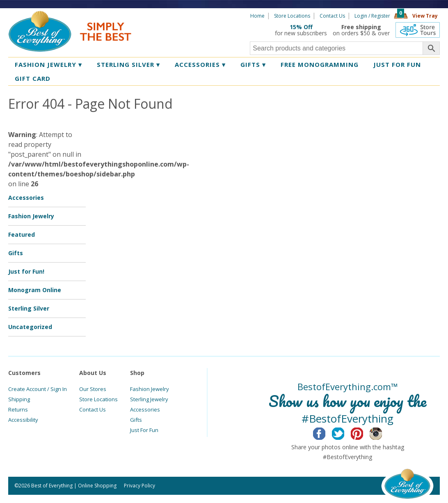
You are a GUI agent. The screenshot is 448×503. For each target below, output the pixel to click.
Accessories (200, 64)
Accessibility (23, 420)
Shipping (19, 399)
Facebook (326, 432)
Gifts (253, 64)
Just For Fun (144, 430)
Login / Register (372, 16)
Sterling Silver (128, 64)
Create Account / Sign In (38, 389)
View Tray (425, 16)
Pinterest (363, 432)
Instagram (382, 432)
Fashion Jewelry (48, 64)
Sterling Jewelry (149, 399)
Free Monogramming (320, 64)
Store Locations (292, 16)
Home (257, 16)
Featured (22, 234)
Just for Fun (397, 64)
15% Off (301, 27)
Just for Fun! (26, 271)
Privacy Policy (139, 486)
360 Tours (418, 30)
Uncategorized (30, 327)
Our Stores (93, 389)
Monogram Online (35, 290)
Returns (18, 409)
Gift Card (33, 78)
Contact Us (332, 16)
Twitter (344, 432)
